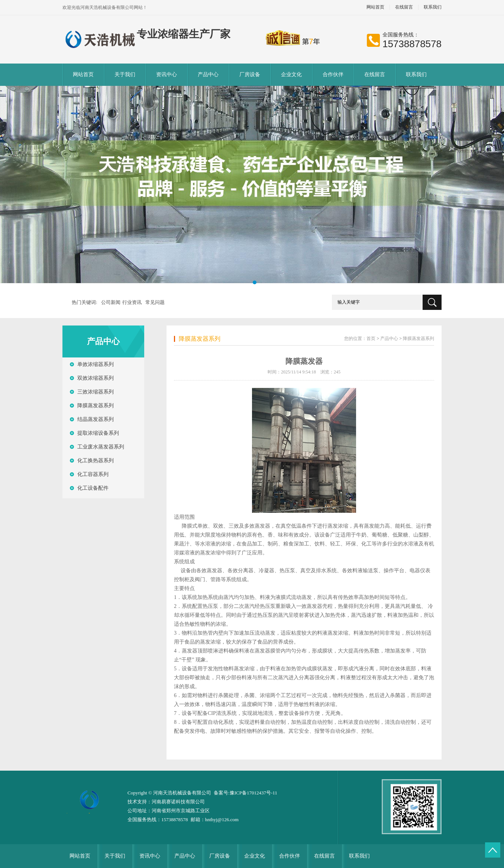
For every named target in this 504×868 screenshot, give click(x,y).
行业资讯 (132, 302)
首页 (371, 339)
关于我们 (125, 75)
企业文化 (291, 75)
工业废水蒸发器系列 (101, 447)
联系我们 (433, 7)
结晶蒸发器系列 (96, 419)
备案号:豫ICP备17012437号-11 (245, 793)
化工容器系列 (93, 474)
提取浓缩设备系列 (98, 433)
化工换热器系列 (96, 461)
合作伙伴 (333, 75)
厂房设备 (250, 75)
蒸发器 (262, 526)
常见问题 (155, 302)
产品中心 (208, 75)
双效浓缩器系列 (96, 378)
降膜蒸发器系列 (96, 406)
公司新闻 (111, 302)
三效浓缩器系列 (96, 392)
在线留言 (404, 7)
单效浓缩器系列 (96, 364)
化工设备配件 (93, 488)
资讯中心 (167, 75)
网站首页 (375, 7)
